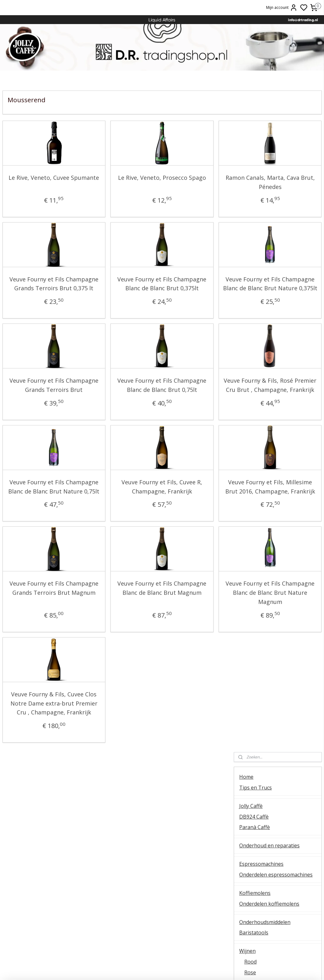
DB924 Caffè (254, 155)
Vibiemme (54, 888)
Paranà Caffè (255, 166)
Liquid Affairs (270, 881)
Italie (250, 406)
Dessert (254, 342)
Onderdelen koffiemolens (269, 242)
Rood (250, 300)
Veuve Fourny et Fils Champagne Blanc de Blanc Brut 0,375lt (116, 288)
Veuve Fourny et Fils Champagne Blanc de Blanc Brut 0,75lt (116, 408)
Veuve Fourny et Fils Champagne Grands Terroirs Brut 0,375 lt (38, 288)
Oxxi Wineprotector (262, 449)
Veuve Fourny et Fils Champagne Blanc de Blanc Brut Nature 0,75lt (38, 523)
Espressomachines (261, 202)
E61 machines (54, 881)
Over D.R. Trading (260, 533)
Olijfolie (248, 467)
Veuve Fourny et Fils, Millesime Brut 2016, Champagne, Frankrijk (193, 518)
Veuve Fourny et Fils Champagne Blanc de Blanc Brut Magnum (116, 638)
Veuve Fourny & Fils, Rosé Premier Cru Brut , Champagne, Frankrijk (193, 408)
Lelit (162, 873)
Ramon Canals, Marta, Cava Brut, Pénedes (193, 182)
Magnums (256, 353)
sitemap (193, 968)
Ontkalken (54, 852)
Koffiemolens (255, 231)
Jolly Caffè (251, 144)
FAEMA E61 (162, 852)
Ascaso (162, 881)
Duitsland (256, 364)
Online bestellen (270, 860)
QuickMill (54, 867)
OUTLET (249, 496)
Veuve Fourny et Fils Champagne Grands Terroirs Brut (38, 408)
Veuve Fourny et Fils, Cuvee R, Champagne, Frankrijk (116, 518)
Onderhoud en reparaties (269, 184)
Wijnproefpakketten (263, 438)
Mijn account (282, 8)
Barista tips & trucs (162, 845)
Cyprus (253, 374)
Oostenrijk (257, 417)
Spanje (252, 428)
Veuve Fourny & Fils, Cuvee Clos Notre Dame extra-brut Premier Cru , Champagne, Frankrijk (39, 767)
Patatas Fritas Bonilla (264, 478)
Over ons (270, 845)
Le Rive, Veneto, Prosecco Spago (116, 182)
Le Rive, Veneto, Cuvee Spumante (39, 182)
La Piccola (162, 867)
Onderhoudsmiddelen (265, 261)
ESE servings (162, 860)
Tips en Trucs (255, 126)
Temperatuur (54, 860)
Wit (248, 321)
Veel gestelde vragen (264, 544)
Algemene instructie (54, 845)
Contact (248, 523)
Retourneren (270, 873)
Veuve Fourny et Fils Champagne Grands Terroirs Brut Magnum (39, 638)
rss (207, 968)
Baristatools (254, 271)
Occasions (251, 507)
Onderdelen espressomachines (276, 213)
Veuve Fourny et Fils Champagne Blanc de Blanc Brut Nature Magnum (193, 643)
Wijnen (247, 289)
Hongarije (256, 396)
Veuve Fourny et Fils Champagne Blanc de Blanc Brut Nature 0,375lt (193, 293)
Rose (250, 311)
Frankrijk (255, 385)
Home (246, 115)
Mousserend (259, 332)
